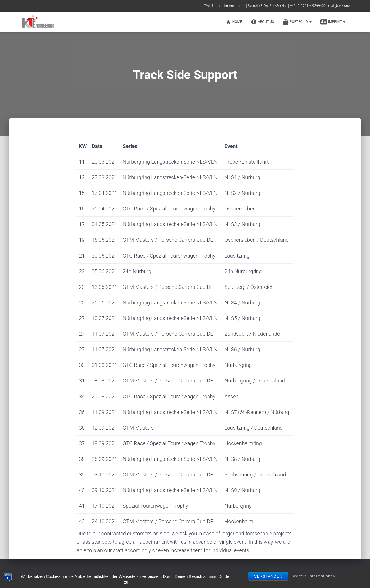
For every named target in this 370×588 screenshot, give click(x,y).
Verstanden (268, 576)
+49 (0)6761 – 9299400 (308, 6)
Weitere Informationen (314, 576)
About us (262, 22)
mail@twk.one (339, 6)
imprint (333, 22)
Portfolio (297, 22)
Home (234, 22)
